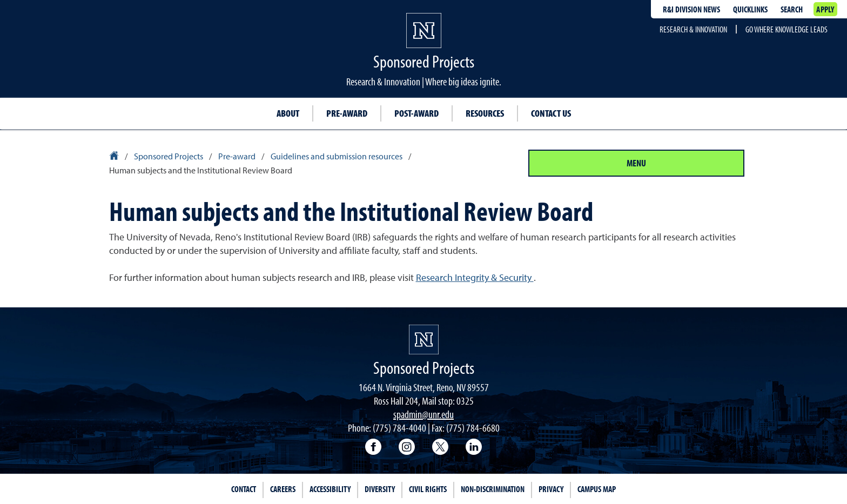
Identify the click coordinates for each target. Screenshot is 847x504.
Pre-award (347, 113)
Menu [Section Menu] (636, 163)
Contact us (551, 113)
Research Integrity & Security (475, 277)
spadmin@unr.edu (423, 414)
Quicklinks (750, 9)
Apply (825, 9)
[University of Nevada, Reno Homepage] (424, 340)
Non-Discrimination (493, 489)
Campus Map (597, 489)
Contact (244, 489)
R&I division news (691, 9)
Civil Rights (428, 489)
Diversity (380, 489)
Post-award (416, 113)
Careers (283, 489)
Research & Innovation (693, 29)
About (288, 113)
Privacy (551, 489)
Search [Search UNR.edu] (792, 9)
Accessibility (330, 489)
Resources (485, 113)
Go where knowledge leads (786, 29)
